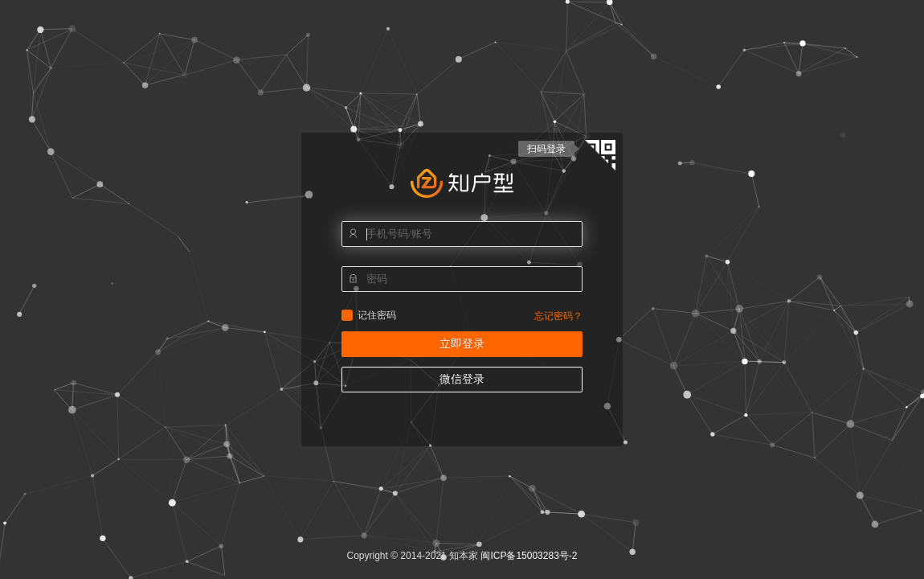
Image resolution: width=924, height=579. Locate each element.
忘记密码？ (558, 316)
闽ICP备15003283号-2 (529, 556)
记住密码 (347, 315)
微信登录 (462, 379)
